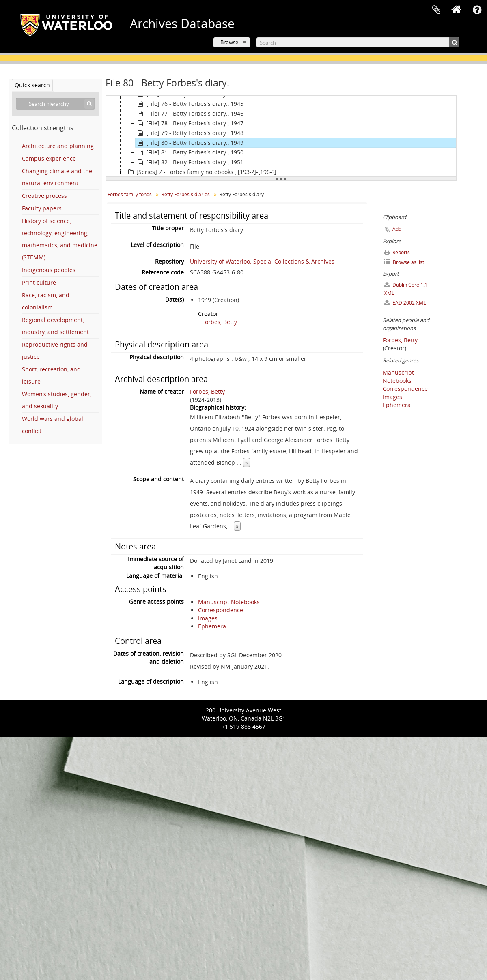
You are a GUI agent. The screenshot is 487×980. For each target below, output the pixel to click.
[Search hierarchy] (55, 104)
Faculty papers (42, 208)
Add (397, 229)
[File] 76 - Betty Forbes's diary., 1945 (190, 104)
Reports (397, 252)
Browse (229, 42)
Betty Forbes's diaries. (186, 194)
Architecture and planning (58, 146)
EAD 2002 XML (405, 303)
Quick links (477, 10)
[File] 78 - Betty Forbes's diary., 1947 (190, 123)
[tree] (281, 136)
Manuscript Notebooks (229, 602)
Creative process (44, 196)
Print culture (39, 282)
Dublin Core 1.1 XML (406, 289)
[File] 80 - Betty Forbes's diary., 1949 (190, 143)
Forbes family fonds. (130, 194)
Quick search (32, 85)
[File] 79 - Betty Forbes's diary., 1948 (190, 133)
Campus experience (49, 158)
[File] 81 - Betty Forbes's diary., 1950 (190, 152)
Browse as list (404, 262)
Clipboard (436, 10)
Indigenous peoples (49, 270)
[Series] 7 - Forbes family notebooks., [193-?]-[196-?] (201, 172)
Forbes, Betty (220, 322)
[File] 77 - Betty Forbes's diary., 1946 (190, 114)
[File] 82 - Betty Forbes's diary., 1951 (190, 162)
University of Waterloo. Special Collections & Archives (262, 261)
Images (208, 618)
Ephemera (212, 626)
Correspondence (221, 610)
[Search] (358, 42)
